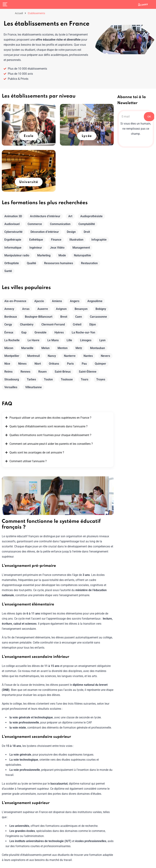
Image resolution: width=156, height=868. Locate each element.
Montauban (98, 348)
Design (71, 232)
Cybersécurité (13, 232)
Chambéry (27, 324)
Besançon (81, 309)
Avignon (61, 309)
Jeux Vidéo (57, 248)
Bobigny (101, 309)
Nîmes (22, 364)
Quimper (100, 364)
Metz (79, 348)
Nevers (105, 356)
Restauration (89, 263)
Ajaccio (39, 301)
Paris (70, 364)
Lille (69, 340)
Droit (87, 232)
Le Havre (34, 340)
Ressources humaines (59, 263)
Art (70, 216)
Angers (75, 301)
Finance (56, 240)
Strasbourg (12, 379)
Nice (7, 364)
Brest (64, 317)
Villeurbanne (34, 387)
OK (149, 117)
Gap (24, 332)
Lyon (102, 340)
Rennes (25, 372)
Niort (38, 364)
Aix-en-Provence (15, 301)
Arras (26, 309)
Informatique (13, 248)
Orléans (54, 364)
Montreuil (34, 356)
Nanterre (70, 356)
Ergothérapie (13, 240)
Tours (85, 379)
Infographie (99, 240)
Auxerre (43, 309)
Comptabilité (87, 224)
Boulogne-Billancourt (39, 317)
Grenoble (40, 332)
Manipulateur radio (17, 255)
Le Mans (53, 340)
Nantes (88, 356)
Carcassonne (98, 317)
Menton (63, 348)
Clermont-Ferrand (53, 324)
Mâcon (9, 348)
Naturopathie (82, 255)
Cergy (8, 324)
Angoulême (95, 301)
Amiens (57, 301)
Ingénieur (36, 248)
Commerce (35, 224)
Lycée (87, 136)
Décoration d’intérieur (45, 232)
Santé (8, 271)
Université (29, 182)
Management (81, 248)
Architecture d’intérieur (45, 216)
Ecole (29, 136)
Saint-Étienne (88, 372)
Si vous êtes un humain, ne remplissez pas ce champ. (136, 129)
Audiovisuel (12, 224)
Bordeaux (11, 317)
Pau (84, 364)
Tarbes (31, 379)
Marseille (27, 348)
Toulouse (67, 379)
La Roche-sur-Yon (83, 332)
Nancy (52, 356)
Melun (45, 348)
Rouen (42, 372)
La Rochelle (12, 340)
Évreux (9, 332)
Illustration (76, 240)
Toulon (48, 379)
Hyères (59, 332)
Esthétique (36, 240)
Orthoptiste (12, 263)
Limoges (86, 340)
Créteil (77, 324)
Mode (62, 255)
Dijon (93, 324)
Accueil (19, 13)
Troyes (101, 379)
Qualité (32, 263)
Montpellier (12, 356)
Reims (8, 372)
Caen (79, 317)
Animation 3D (13, 216)
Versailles (11, 387)
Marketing (44, 255)
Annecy (9, 309)
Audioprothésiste (91, 216)
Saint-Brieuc (63, 372)
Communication (60, 224)
